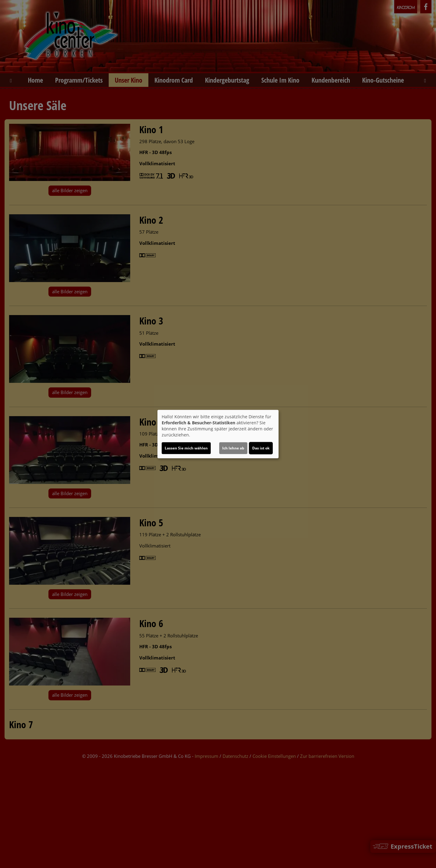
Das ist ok (261, 448)
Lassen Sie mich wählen (186, 448)
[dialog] (218, 434)
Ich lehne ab (233, 448)
